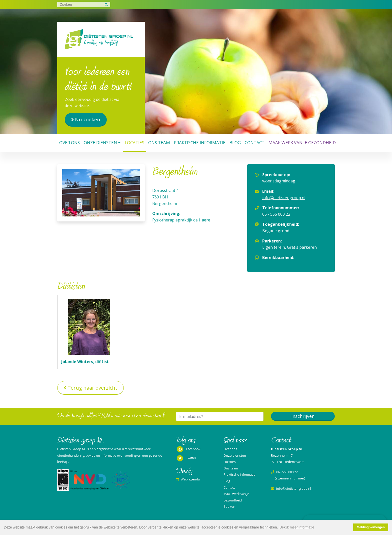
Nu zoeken (88, 119)
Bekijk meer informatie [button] (297, 527)
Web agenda (188, 479)
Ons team (159, 143)
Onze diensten (102, 143)
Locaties (134, 143)
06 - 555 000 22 (276, 214)
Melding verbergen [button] (371, 527)
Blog (235, 143)
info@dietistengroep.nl (284, 198)
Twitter (186, 458)
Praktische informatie (200, 143)
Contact (255, 143)
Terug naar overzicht (92, 388)
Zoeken (229, 506)
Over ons (69, 143)
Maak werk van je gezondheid (302, 143)
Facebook (188, 449)
